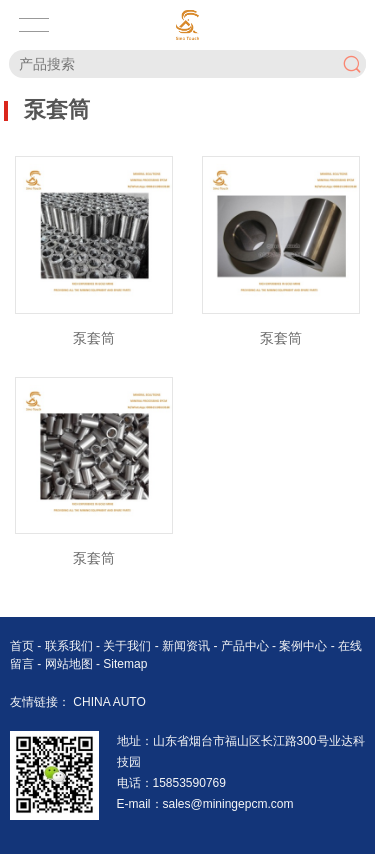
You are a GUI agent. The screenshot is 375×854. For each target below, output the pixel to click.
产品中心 (246, 646)
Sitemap (125, 664)
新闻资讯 (187, 646)
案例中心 (304, 646)
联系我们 (70, 646)
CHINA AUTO (109, 702)
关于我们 (128, 646)
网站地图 (69, 664)
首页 (23, 646)
